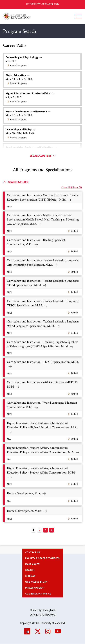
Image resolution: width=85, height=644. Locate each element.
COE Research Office (38, 594)
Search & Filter (18, 182)
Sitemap (30, 576)
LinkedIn (27, 631)
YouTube (58, 631)
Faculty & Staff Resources (42, 558)
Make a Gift (32, 564)
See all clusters (41, 156)
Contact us (33, 552)
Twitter (38, 631)
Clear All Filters (72, 187)
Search (30, 570)
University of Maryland (43, 4)
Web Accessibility (36, 582)
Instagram (48, 631)
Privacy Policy (35, 588)
